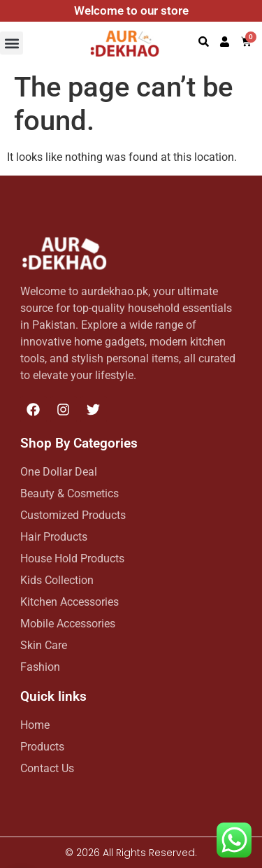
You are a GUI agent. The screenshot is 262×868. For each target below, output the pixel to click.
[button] (12, 43)
